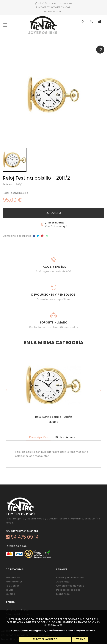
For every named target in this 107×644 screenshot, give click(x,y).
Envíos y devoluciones (70, 578)
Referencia (9, 184)
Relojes (10, 594)
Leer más (80, 639)
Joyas (9, 590)
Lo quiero (53, 213)
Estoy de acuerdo (45, 639)
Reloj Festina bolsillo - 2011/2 (53, 417)
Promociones (14, 582)
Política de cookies (68, 590)
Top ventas (13, 586)
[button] (7, 390)
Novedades (13, 578)
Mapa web (63, 594)
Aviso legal (63, 582)
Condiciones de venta (70, 586)
